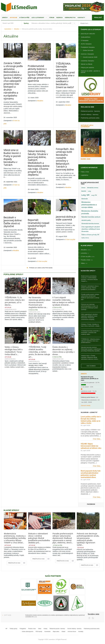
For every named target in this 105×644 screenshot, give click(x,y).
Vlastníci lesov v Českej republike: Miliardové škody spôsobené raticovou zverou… (90, 357)
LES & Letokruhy (38, 18)
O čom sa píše (24, 18)
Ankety (45, 629)
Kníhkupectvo (70, 18)
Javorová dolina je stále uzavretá (65, 188)
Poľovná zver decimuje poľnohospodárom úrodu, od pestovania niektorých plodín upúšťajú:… (90, 307)
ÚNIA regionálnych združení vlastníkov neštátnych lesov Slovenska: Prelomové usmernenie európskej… (89, 317)
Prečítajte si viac (14, 563)
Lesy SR (85, 195)
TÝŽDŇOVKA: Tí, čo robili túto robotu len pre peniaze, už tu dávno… (15, 264)
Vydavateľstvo (86, 37)
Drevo (83, 188)
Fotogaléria (23, 629)
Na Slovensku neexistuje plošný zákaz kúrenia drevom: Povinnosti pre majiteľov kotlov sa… (40, 266)
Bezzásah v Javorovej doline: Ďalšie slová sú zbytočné (13, 190)
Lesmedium (19, 7)
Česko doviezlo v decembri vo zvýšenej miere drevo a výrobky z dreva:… (63, 314)
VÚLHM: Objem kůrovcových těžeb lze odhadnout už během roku (91, 446)
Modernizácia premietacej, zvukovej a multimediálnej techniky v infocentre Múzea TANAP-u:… (89, 279)
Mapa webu (56, 632)
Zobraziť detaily (86, 405)
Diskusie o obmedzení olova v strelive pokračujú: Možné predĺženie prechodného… (90, 288)
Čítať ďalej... (97, 439)
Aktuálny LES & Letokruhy (87, 126)
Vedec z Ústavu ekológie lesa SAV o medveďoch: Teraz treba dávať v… (14, 314)
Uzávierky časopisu (87, 61)
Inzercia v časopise (87, 54)
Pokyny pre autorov (87, 67)
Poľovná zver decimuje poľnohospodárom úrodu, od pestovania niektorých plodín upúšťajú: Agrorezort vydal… (88, 539)
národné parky (86, 220)
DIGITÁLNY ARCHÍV (88, 34)
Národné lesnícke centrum (91, 217)
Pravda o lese (32, 629)
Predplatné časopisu (88, 47)
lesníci (84, 191)
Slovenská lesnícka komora (90, 224)
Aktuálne (13, 18)
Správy (5, 18)
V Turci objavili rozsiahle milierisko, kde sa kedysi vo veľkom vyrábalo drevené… (63, 264)
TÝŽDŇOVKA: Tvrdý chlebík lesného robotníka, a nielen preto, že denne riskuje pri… (39, 315)
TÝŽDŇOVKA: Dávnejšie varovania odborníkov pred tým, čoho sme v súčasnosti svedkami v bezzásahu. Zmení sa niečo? (65, 70)
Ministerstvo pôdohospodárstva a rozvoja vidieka (89, 205)
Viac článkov (91, 366)
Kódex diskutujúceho (28, 632)
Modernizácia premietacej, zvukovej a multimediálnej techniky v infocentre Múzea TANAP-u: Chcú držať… (15, 538)
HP (6, 629)
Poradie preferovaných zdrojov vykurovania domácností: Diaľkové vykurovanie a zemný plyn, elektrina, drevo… (63, 538)
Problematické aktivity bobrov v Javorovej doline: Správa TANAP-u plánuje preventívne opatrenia (39, 69)
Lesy (89, 191)
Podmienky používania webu (92, 629)
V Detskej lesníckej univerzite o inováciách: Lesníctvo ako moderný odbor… (90, 333)
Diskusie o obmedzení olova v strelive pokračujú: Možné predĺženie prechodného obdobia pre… (39, 538)
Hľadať (63, 632)
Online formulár (88, 50)
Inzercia (60, 18)
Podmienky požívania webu (90, 118)
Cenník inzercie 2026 (90, 57)
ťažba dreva (85, 238)
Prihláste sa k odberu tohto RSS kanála (41, 231)
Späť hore (8, 615)
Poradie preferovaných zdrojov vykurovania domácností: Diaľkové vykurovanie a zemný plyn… (90, 297)
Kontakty (81, 18)
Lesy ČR (94, 195)
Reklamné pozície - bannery (90, 111)
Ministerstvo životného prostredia (90, 212)
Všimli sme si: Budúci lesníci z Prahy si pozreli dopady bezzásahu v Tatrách (13, 134)
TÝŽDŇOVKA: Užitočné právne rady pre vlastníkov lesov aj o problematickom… (90, 341)
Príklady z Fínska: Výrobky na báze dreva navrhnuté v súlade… (91, 325)
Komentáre (47, 632)
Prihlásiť (98, 17)
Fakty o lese (85, 172)
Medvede (85, 199)
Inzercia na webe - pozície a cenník (90, 72)
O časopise (85, 40)
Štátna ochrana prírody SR (90, 235)
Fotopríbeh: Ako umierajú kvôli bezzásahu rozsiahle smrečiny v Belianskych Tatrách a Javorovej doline (65, 134)
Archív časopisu (86, 44)
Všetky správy (13, 629)
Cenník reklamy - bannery (90, 114)
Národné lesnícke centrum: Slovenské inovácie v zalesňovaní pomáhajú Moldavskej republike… (91, 349)
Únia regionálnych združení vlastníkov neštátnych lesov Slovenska (91, 229)
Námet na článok (87, 64)
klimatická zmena (93, 188)
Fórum (52, 18)
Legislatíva (84, 175)
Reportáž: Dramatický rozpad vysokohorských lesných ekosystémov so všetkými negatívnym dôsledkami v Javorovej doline (39, 196)
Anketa (84, 374)
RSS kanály (39, 632)
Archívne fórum (72, 632)
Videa (40, 629)
